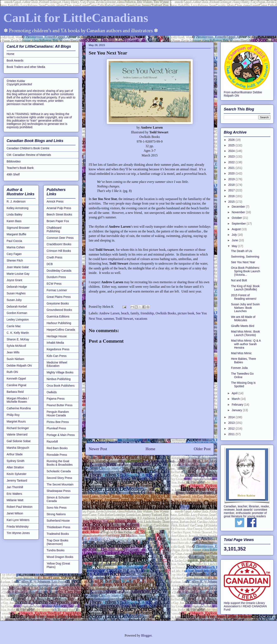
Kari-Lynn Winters (18, 520)
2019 (232, 179)
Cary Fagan (14, 254)
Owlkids (52, 392)
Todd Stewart (124, 319)
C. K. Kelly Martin (18, 333)
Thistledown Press (58, 527)
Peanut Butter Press (60, 405)
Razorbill (52, 442)
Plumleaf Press (56, 428)
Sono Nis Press (57, 508)
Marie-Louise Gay (18, 274)
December (239, 207)
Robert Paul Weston (19, 507)
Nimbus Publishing (59, 379)
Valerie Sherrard (17, 434)
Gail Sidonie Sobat (19, 441)
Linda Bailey (14, 214)
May (235, 246)
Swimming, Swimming (245, 257)
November (239, 212)
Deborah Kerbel (17, 307)
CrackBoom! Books (59, 244)
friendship (147, 313)
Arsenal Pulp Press (59, 208)
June (235, 240)
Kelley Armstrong (18, 208)
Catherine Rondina (19, 408)
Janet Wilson (15, 513)
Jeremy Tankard (17, 481)
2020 (232, 173)
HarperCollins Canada (61, 330)
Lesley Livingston (18, 320)
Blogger (146, 635)
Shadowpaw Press (59, 491)
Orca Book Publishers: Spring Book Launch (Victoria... (246, 271)
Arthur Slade (15, 454)
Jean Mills (13, 352)
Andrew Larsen (109, 313)
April (235, 393)
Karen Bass (14, 221)
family (135, 313)
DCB (50, 264)
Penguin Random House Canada (58, 414)
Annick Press (55, 201)
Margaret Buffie (16, 234)
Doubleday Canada (59, 271)
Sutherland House (58, 521)
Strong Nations (56, 514)
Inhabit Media (55, 343)
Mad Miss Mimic (241, 353)
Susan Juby (14, 300)
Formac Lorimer (57, 290)
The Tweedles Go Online (242, 375)
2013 (232, 423)
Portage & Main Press (61, 435)
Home (150, 449)
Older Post (202, 449)
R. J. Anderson (16, 201)
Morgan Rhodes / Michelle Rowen (18, 400)
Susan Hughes (16, 293)
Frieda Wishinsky (18, 527)
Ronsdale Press (57, 455)
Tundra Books (56, 550)
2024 (232, 151)
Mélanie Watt (15, 500)
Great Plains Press (59, 297)
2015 (232, 202)
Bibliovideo (14, 161)
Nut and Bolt (239, 280)
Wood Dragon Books (60, 557)
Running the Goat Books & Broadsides (60, 463)
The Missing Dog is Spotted (243, 384)
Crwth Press (54, 257)
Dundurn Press (56, 277)
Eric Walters (14, 494)
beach (125, 313)
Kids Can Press (57, 356)
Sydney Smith (15, 461)
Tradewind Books (58, 534)
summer (109, 319)
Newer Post (98, 449)
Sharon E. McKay (18, 339)
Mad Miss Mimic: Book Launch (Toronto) (245, 333)
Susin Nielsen (15, 359)
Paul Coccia (14, 241)
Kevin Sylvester (17, 474)
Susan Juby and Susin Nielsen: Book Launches (245, 308)
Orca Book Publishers (61, 386)
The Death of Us (242, 251)
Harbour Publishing (59, 323)
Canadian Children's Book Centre (28, 148)
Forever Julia (239, 368)
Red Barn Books (57, 448)
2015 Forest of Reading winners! (244, 297)
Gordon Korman (17, 313)
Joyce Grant (14, 280)
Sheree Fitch (15, 260)
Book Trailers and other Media (26, 67)
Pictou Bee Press (58, 422)
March (236, 399)
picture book (186, 313)
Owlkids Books (166, 313)
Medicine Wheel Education (57, 364)
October (237, 218)
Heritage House (57, 336)
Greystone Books (58, 303)
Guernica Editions (58, 316)
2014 (232, 417)
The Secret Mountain (60, 484)
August (236, 229)
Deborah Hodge (17, 287)
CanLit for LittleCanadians (76, 18)
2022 (232, 162)
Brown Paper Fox (58, 221)
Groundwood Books (59, 310)
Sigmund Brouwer (18, 228)
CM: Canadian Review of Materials (29, 155)
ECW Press (54, 284)
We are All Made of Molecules (243, 319)
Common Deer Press (60, 238)
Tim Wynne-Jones (18, 533)
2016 (232, 196)
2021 (232, 168)
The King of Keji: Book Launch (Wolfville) (245, 288)
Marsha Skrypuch (18, 448)
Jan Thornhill (15, 487)
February (238, 405)
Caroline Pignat (17, 385)
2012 (232, 429)
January (237, 410)
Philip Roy (13, 415)
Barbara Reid (15, 392)
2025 (232, 145)
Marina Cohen (16, 247)
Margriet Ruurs (16, 421)
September (239, 224)
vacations (141, 319)
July (235, 235)
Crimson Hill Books (59, 251)
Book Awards (15, 60)
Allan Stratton (15, 467)
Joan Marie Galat (18, 267)
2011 (232, 434)
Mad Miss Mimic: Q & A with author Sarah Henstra (246, 344)
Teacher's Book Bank (20, 168)
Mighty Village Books (60, 372)
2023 (232, 156)
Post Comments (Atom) (159, 461)
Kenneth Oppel (16, 379)
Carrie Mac (14, 326)
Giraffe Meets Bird (243, 326)
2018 (232, 185)
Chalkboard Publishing (54, 229)
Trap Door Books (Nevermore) (57, 542)
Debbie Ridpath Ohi (19, 366)
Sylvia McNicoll (16, 346)
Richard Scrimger (18, 428)
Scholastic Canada (59, 471)
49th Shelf (13, 174)
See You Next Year (243, 262)
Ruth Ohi (12, 372)
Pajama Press (56, 399)
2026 (232, 140)
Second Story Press (59, 478)
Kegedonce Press (58, 349)
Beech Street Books (59, 214)
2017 (232, 190)
